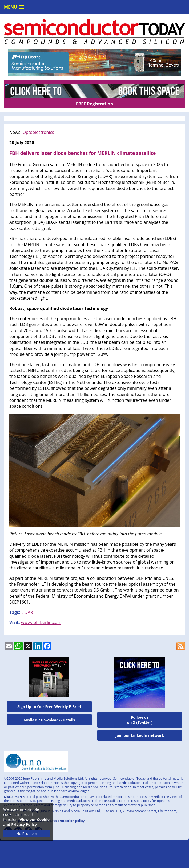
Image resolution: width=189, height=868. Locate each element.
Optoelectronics (38, 132)
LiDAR (27, 612)
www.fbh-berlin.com (41, 622)
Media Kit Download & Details (49, 720)
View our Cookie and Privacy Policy (26, 822)
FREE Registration (94, 104)
